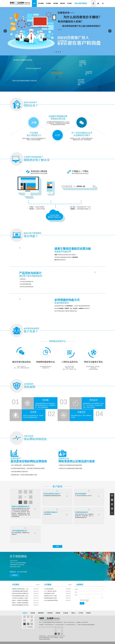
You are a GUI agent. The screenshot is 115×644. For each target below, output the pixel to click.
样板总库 (25, 613)
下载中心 (73, 613)
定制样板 (58, 613)
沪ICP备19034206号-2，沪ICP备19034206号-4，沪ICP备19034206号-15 (60, 625)
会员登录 (93, 5)
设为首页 (98, 5)
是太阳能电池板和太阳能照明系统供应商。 (52, 496)
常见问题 (55, 3)
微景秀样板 (41, 613)
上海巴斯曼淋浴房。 (48, 514)
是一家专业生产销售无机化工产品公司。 (84, 496)
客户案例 (48, 3)
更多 (57, 546)
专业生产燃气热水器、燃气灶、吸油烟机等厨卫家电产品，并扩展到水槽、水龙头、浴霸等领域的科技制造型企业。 (84, 516)
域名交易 (62, 3)
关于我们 (69, 3)
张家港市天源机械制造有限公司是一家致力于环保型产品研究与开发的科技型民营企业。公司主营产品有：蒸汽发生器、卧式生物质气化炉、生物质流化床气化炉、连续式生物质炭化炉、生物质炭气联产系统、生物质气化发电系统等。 (21, 512)
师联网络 (44, 639)
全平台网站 (41, 3)
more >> (38, 585)
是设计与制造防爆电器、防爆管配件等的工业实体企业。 (21, 533)
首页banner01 (57, 31)
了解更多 (14, 575)
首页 (34, 3)
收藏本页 (103, 5)
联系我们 (89, 613)
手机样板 (33, 613)
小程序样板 (50, 613)
